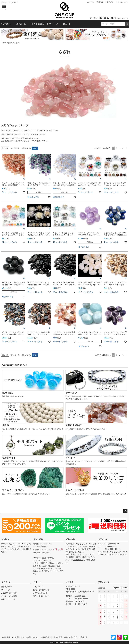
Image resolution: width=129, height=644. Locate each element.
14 (122, 606)
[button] (126, 148)
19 (113, 611)
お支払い (5, 539)
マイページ (52, 24)
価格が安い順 (15, 148)
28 (122, 617)
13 (118, 606)
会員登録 (100, 2)
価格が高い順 (26, 148)
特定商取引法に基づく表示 (51, 637)
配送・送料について (41, 590)
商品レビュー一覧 (8, 599)
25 (109, 617)
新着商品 (6, 24)
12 (113, 606)
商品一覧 (21, 24)
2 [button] (116, 148)
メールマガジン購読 (9, 596)
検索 (127, 24)
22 (126, 611)
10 (105, 606)
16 (100, 611)
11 (109, 606)
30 (100, 623)
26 (113, 617)
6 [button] (123, 148)
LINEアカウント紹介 (9, 593)
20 (118, 611)
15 (126, 606)
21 (122, 611)
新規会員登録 (38, 24)
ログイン (91, 2)
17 (105, 611)
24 (105, 617)
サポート (37, 582)
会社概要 (70, 582)
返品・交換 (70, 539)
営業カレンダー (104, 582)
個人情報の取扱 (71, 637)
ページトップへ (125, 511)
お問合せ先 (103, 539)
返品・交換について (41, 596)
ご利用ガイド (110, 2)
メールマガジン (123, 2)
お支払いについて (40, 593)
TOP (3, 43)
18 (109, 611)
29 (126, 617)
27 (118, 617)
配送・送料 (38, 539)
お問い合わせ (32, 637)
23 (100, 617)
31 (105, 623)
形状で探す (10, 43)
